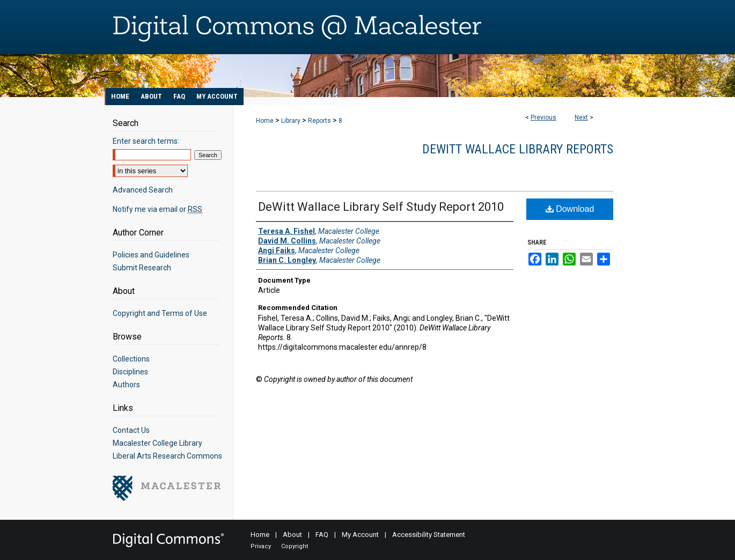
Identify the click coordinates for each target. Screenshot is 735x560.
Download (570, 209)
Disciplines (130, 372)
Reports (319, 121)
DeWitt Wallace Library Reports (518, 149)
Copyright (295, 546)
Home (265, 121)
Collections (131, 359)
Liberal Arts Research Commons (167, 456)
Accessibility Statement (429, 535)
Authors (126, 385)
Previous (543, 117)
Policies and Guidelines (151, 255)
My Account (360, 535)
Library (291, 121)
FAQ (322, 535)
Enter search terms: (146, 141)
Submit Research (142, 268)
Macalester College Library (157, 443)
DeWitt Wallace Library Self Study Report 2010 (381, 207)
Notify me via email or (157, 209)
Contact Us (131, 430)
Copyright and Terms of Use (160, 313)
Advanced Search (143, 190)
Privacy (261, 546)
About (292, 535)
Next (581, 117)
